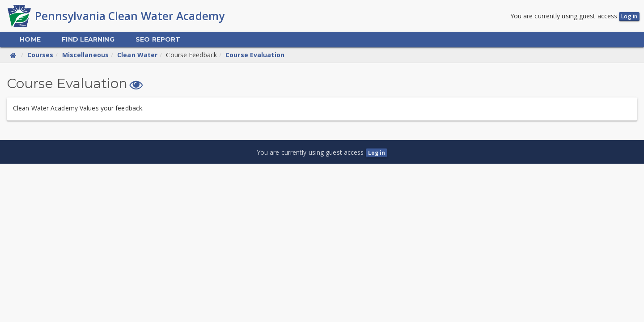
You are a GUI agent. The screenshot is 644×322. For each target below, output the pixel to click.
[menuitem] (30, 40)
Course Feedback (191, 55)
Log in (629, 16)
